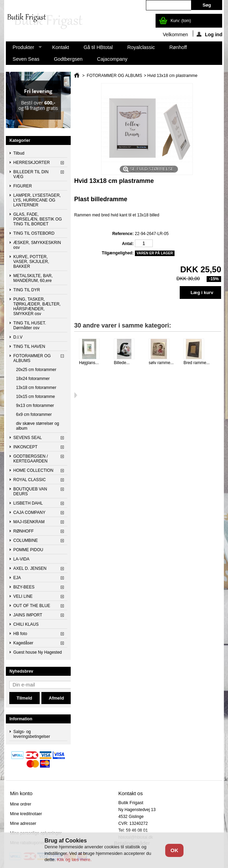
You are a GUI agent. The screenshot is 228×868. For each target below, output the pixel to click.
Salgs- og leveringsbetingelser (32, 734)
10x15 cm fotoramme (36, 397)
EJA (17, 578)
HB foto (20, 634)
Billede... (122, 363)
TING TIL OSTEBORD (34, 233)
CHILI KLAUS (26, 624)
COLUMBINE (26, 540)
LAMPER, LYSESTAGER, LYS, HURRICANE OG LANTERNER (37, 200)
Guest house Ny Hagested (38, 652)
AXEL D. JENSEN (30, 568)
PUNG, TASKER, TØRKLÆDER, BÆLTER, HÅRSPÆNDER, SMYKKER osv (37, 306)
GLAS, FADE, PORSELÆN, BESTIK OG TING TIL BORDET (38, 219)
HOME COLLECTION (33, 470)
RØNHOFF (24, 531)
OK (174, 850)
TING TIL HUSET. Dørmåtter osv (30, 325)
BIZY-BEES (24, 587)
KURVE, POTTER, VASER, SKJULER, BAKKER (31, 262)
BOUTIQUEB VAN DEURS (30, 491)
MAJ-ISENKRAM (29, 522)
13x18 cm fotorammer (36, 388)
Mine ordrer (21, 804)
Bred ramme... (197, 363)
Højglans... (89, 363)
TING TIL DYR (27, 290)
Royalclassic (141, 47)
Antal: (128, 244)
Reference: (123, 234)
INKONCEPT (26, 447)
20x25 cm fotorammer (36, 370)
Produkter (24, 49)
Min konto (21, 793)
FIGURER (23, 186)
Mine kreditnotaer (26, 814)
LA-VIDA (22, 559)
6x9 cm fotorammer (34, 415)
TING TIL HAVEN (29, 347)
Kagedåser (23, 643)
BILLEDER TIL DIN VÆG (31, 174)
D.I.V (18, 337)
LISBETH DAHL (28, 503)
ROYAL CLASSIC (30, 480)
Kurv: (181, 21)
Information (21, 719)
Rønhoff (178, 47)
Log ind (210, 34)
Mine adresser (23, 823)
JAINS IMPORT (28, 615)
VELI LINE (23, 596)
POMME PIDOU (28, 550)
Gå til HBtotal (98, 47)
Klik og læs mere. (74, 860)
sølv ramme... (161, 363)
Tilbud (19, 153)
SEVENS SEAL (28, 438)
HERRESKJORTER (32, 163)
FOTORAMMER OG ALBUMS (32, 358)
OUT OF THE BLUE (32, 606)
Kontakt (61, 47)
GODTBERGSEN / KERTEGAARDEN (31, 459)
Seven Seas (26, 59)
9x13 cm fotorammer (35, 406)
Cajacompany (112, 59)
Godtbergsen (68, 59)
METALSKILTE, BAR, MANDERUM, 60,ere (33, 278)
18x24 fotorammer (33, 379)
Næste (76, 395)
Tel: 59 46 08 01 (133, 830)
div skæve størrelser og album (38, 426)
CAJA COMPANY (29, 513)
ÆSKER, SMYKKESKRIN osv (37, 245)
